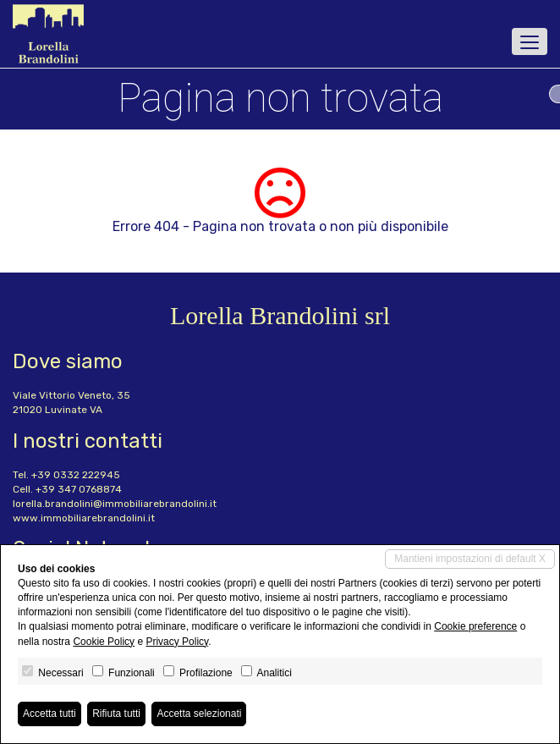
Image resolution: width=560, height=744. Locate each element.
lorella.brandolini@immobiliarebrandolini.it (115, 504)
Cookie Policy (104, 642)
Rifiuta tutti (116, 714)
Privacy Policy (177, 642)
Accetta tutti (49, 714)
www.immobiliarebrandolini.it (84, 518)
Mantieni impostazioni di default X (470, 559)
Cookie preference (475, 626)
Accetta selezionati (199, 714)
